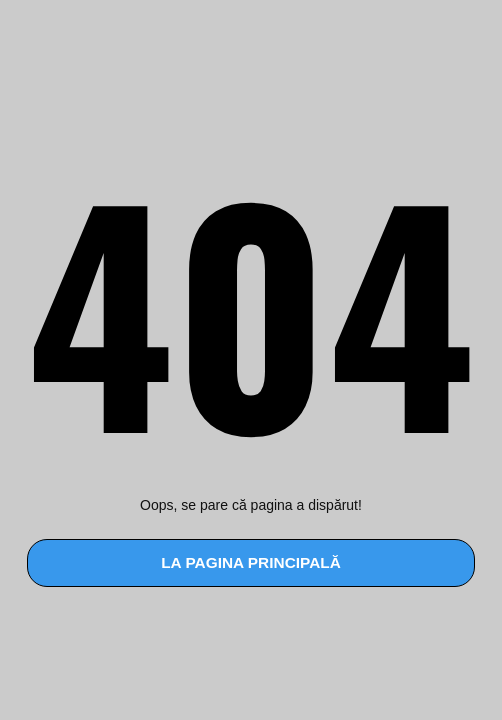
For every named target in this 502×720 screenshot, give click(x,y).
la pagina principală (251, 562)
